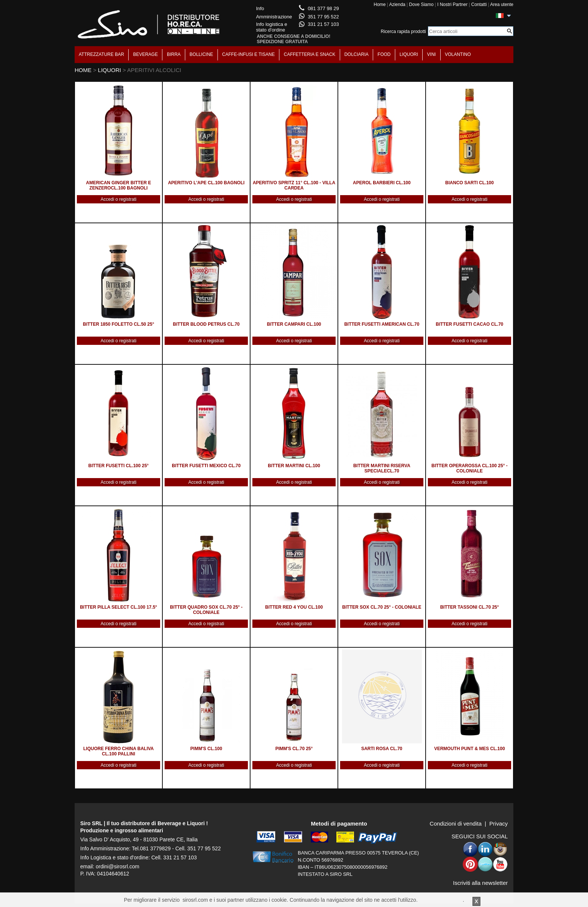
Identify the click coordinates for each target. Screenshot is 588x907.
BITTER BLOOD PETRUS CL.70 (206, 324)
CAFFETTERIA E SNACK (310, 54)
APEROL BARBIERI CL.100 (382, 183)
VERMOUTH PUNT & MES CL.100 (470, 749)
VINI (431, 54)
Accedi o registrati (118, 199)
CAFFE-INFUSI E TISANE (248, 54)
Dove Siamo (421, 5)
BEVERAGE (145, 54)
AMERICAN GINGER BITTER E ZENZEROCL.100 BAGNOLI (118, 185)
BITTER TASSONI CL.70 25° (470, 607)
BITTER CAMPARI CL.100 (294, 324)
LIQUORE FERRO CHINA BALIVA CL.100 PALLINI (118, 751)
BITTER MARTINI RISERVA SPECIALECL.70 (382, 468)
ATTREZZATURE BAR (101, 54)
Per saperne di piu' (441, 900)
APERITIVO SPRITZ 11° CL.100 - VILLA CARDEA (294, 185)
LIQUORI (409, 54)
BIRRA (174, 54)
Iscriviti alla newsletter (480, 883)
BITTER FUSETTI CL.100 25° (119, 466)
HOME (83, 70)
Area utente (502, 5)
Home (379, 5)
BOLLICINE (202, 54)
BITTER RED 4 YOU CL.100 (294, 607)
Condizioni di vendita (456, 824)
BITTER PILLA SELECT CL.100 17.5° (118, 607)
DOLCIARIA (356, 54)
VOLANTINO (458, 54)
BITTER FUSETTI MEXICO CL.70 (206, 466)
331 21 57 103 (323, 24)
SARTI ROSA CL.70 (382, 749)
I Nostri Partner (452, 5)
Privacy (499, 824)
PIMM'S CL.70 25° (294, 749)
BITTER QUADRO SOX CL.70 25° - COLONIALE (206, 610)
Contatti (479, 5)
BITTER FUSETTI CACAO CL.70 (469, 324)
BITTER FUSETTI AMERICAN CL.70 (382, 324)
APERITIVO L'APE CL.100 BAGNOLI (206, 183)
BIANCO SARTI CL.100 (469, 183)
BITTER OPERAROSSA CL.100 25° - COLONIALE (469, 468)
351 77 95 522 (323, 17)
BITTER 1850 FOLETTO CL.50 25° (118, 324)
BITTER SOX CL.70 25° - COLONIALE (382, 607)
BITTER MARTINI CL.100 (294, 466)
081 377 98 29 (323, 8)
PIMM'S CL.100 (206, 749)
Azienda (397, 5)
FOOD (384, 54)
